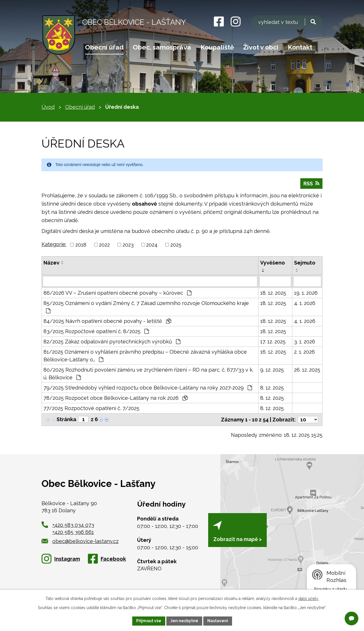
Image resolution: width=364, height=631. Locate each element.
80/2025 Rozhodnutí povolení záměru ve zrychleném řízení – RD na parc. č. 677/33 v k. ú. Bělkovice (148, 374)
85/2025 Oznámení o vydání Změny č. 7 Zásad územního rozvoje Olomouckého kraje (146, 307)
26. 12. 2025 (307, 370)
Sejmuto (305, 263)
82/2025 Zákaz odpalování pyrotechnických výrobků (112, 342)
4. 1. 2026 (305, 303)
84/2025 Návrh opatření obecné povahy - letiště (107, 321)
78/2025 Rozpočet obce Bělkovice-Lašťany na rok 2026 (116, 398)
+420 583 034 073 (73, 525)
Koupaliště (217, 47)
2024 (152, 245)
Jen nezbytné (184, 621)
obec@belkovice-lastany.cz (80, 541)
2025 (176, 245)
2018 (81, 245)
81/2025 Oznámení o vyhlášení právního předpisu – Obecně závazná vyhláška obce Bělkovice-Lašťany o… (145, 356)
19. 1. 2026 (306, 293)
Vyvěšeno (273, 263)
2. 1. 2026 (304, 352)
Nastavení (218, 621)
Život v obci (261, 47)
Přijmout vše (149, 621)
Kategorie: (54, 244)
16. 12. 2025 (273, 352)
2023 (128, 245)
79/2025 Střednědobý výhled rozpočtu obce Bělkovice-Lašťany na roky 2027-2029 (148, 388)
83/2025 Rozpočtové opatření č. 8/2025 (96, 331)
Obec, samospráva (162, 47)
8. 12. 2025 (272, 388)
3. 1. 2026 (305, 342)
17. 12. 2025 (273, 342)
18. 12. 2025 (273, 293)
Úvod (48, 107)
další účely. (309, 599)
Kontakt (300, 47)
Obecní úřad (104, 47)
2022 (104, 245)
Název (51, 263)
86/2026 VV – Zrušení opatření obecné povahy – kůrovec (117, 293)
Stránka (66, 419)
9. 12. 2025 (272, 370)
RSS (311, 184)
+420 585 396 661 (73, 532)
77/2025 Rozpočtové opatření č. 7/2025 (91, 408)
